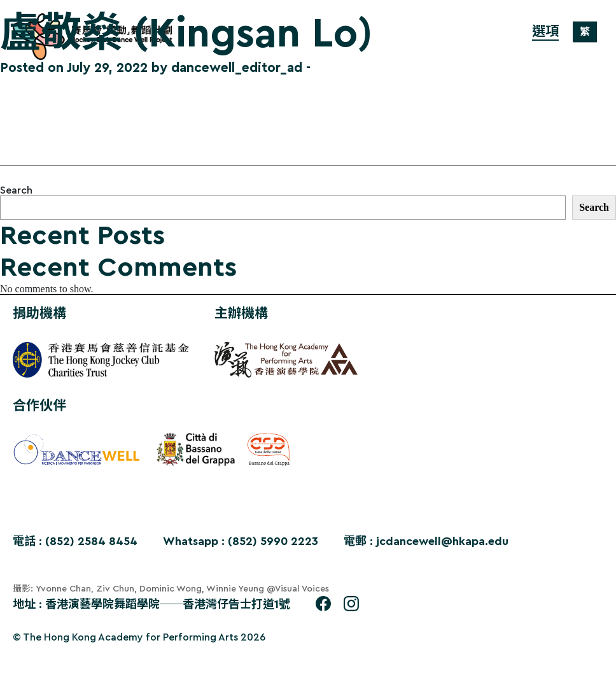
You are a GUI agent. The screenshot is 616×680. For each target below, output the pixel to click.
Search (16, 190)
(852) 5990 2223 (273, 541)
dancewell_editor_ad (237, 68)
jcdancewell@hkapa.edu (442, 541)
